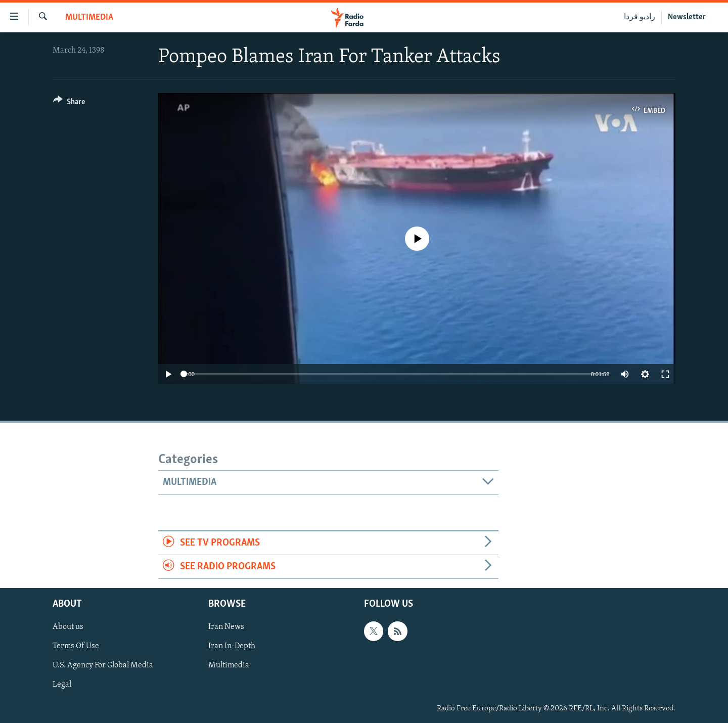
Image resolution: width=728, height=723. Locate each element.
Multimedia (89, 17)
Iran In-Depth (232, 647)
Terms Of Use (76, 647)
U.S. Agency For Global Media (103, 666)
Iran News (226, 627)
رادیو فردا (640, 17)
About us (68, 627)
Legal (62, 685)
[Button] (69, 103)
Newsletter (687, 17)
